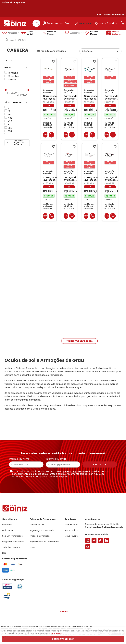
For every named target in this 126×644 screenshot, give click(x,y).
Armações (14, 31)
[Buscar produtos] (38, 23)
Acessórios (77, 31)
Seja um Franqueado (13, 2)
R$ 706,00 (11, 92)
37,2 (10, 123)
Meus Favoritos (110, 23)
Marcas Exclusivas (118, 31)
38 (9, 113)
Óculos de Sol (32, 31)
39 (9, 110)
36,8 (10, 127)
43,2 (10, 116)
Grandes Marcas (96, 31)
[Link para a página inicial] (9, 39)
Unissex (12, 78)
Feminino (13, 71)
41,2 (10, 120)
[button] (110, 15)
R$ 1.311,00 (22, 93)
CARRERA (22, 39)
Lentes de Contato (53, 31)
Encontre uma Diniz (60, 23)
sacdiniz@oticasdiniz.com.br (108, 527)
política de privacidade (76, 471)
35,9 (10, 130)
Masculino (13, 75)
